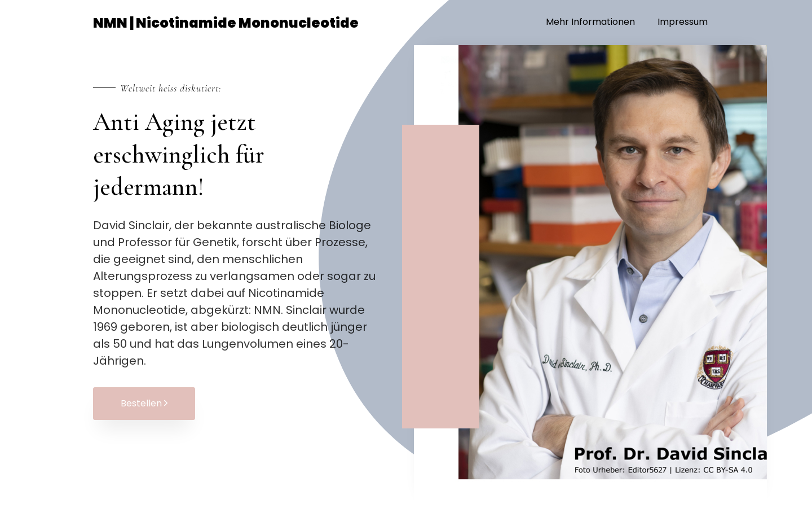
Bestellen (144, 403)
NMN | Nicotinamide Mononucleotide (226, 23)
